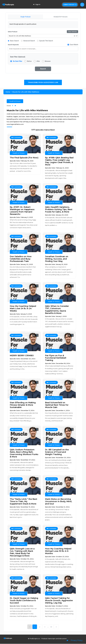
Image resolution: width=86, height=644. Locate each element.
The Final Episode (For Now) (24, 158)
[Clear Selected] (74, 36)
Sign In (36, 4)
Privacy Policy (77, 641)
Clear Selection (72, 32)
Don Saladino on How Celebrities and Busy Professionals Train (21, 259)
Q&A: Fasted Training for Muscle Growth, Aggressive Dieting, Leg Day (59, 601)
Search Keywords (13, 45)
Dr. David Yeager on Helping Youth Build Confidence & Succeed (24, 601)
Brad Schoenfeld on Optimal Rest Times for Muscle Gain (57, 405)
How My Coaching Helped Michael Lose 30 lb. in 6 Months (58, 551)
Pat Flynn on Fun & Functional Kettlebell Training (56, 358)
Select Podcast (13, 32)
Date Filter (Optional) (18, 57)
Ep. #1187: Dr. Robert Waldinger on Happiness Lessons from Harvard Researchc (22, 211)
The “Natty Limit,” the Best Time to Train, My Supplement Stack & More (23, 502)
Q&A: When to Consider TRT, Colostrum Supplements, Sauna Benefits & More (57, 310)
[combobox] (43, 36)
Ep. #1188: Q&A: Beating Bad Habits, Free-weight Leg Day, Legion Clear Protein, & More (59, 161)
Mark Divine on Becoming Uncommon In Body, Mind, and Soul (59, 502)
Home (8, 92)
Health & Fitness (15, 101)
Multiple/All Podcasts (61, 17)
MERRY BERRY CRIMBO (22, 356)
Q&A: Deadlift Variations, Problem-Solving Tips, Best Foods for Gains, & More (59, 210)
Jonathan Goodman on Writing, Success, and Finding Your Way (57, 259)
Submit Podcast (70, 5)
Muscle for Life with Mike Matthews (26, 92)
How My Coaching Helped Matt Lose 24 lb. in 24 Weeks (23, 309)
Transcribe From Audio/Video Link (43, 83)
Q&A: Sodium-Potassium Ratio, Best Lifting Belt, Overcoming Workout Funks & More (24, 453)
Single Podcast (25, 17)
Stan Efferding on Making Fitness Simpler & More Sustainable (23, 405)
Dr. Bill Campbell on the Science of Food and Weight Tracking (57, 452)
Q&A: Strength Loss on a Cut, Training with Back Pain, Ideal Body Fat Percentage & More (22, 552)
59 (51, 627)
